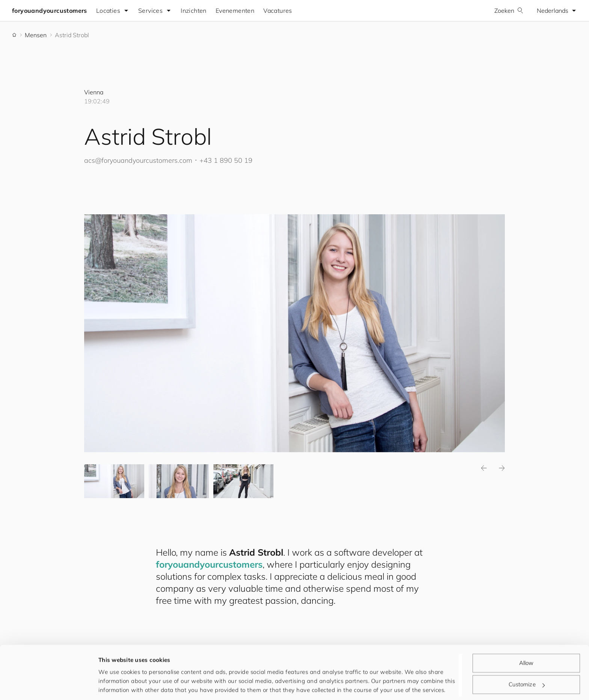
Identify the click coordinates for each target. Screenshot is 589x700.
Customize (527, 659)
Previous (484, 468)
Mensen (36, 35)
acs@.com (138, 160)
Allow (526, 637)
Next (502, 468)
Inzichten (194, 11)
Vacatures (278, 11)
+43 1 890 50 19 (226, 160)
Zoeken (509, 11)
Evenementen (235, 11)
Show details (116, 685)
